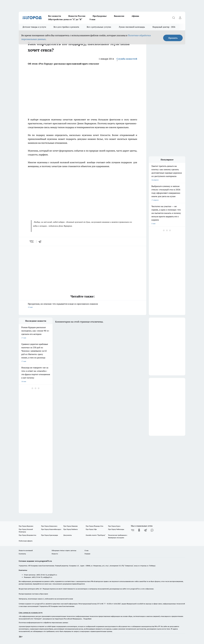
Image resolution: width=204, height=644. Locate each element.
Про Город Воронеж (26, 526)
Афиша (135, 16)
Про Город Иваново (71, 526)
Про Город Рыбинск (71, 529)
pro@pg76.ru (52, 575)
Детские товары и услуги (34, 27)
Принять (173, 38)
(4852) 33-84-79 (37, 577)
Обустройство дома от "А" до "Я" (65, 19)
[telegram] (41, 242)
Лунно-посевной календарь (132, 27)
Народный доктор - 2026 (164, 27)
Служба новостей (127, 59)
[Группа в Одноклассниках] (139, 530)
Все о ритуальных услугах (99, 27)
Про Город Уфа (91, 529)
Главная (87, 554)
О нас (87, 550)
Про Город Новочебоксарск (51, 529)
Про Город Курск (114, 526)
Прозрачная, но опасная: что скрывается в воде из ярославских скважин (82, 306)
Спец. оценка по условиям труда (31, 613)
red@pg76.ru (48, 577)
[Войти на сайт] (180, 18)
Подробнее (87, 619)
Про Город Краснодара (50, 535)
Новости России (77, 16)
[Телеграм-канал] (146, 530)
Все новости (55, 16)
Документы (68, 535)
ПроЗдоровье (100, 16)
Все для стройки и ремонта (66, 27)
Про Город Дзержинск (49, 526)
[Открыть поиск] (174, 18)
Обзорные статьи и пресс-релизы (64, 550)
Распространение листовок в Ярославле (33, 594)
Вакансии (119, 16)
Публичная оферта (26, 541)
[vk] (32, 242)
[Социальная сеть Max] (152, 530)
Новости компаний (26, 550)
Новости (55, 554)
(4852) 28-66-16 (42, 575)
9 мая (92, 19)
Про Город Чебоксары (116, 529)
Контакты (22, 554)
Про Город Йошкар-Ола (94, 526)
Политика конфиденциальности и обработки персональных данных (43, 623)
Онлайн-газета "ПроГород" (96, 535)
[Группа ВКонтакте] (133, 530)
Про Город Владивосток (27, 535)
